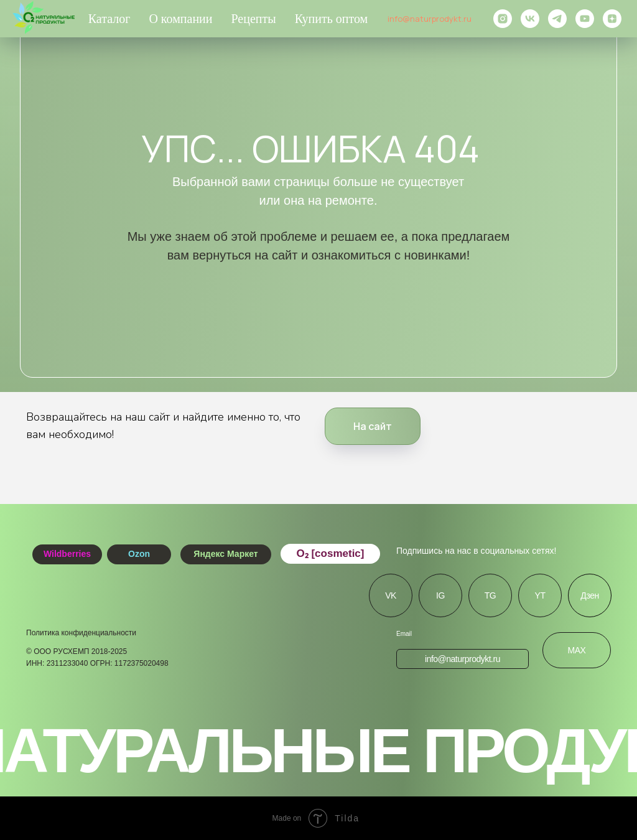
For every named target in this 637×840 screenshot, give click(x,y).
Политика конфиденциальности (81, 633)
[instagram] (503, 19)
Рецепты (254, 19)
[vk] (530, 19)
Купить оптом (332, 19)
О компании (180, 19)
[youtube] (585, 19)
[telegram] (557, 19)
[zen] (612, 19)
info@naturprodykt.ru (430, 19)
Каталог (109, 19)
